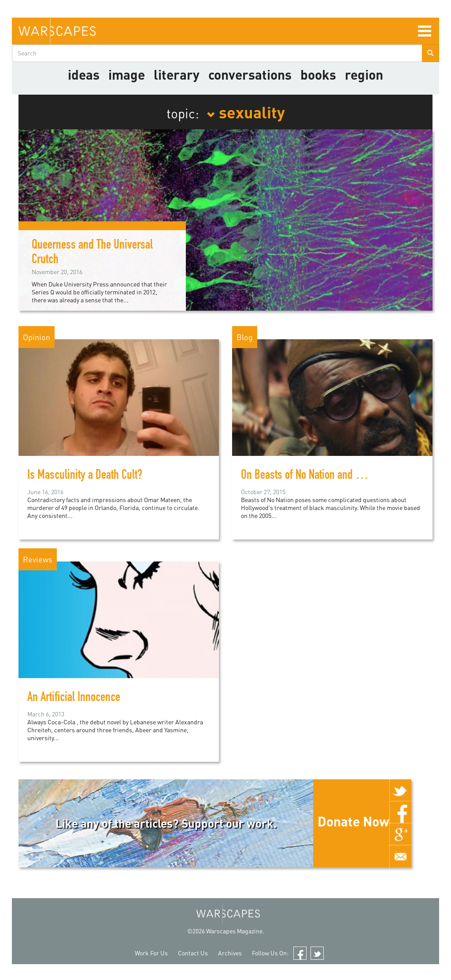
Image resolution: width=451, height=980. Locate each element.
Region (364, 74)
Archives (230, 953)
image (127, 74)
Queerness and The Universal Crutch (92, 253)
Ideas (84, 74)
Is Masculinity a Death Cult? (85, 476)
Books (318, 74)
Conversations (250, 74)
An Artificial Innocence (74, 698)
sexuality (246, 112)
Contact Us (193, 953)
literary (177, 74)
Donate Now (353, 821)
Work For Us (151, 953)
